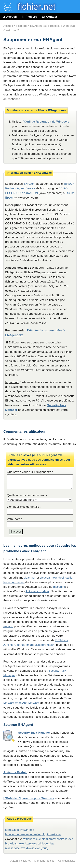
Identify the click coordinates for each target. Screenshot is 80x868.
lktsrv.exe (31, 844)
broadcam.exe (15, 844)
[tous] (44, 848)
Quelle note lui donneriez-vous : (28, 495)
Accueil (10, 17)
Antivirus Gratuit (15, 772)
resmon (8, 626)
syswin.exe (27, 830)
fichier (34, 7)
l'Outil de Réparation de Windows (46, 122)
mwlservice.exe (15, 848)
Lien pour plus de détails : (24, 507)
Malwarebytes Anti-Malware (21, 703)
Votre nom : (15, 519)
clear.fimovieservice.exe (57, 839)
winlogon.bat (46, 844)
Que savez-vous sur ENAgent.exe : (30, 472)
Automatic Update (37, 591)
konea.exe (12, 830)
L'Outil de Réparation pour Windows (29, 798)
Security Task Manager (34, 733)
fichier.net (25, 861)
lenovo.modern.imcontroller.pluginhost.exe (33, 834)
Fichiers (29, 17)
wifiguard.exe (32, 839)
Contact (50, 17)
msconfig (59, 587)
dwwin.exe (33, 848)
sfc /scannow (48, 578)
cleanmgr (30, 578)
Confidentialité (67, 861)
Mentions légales (44, 861)
